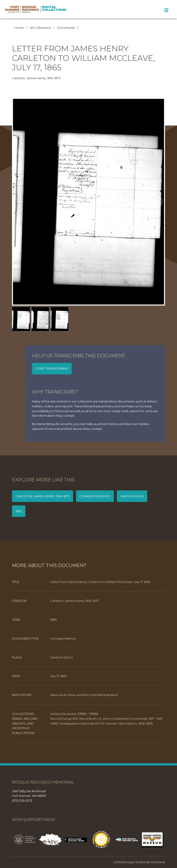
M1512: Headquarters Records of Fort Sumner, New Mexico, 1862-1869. (102, 723)
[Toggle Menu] (166, 10)
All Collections (40, 28)
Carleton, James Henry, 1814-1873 (43, 496)
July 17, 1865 (58, 676)
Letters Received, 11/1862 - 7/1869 (74, 714)
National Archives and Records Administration (84, 695)
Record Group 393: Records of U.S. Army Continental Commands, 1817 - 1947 (106, 719)
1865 (19, 511)
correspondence (95, 496)
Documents (66, 28)
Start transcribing (52, 368)
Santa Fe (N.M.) (132, 496)
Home (19, 28)
